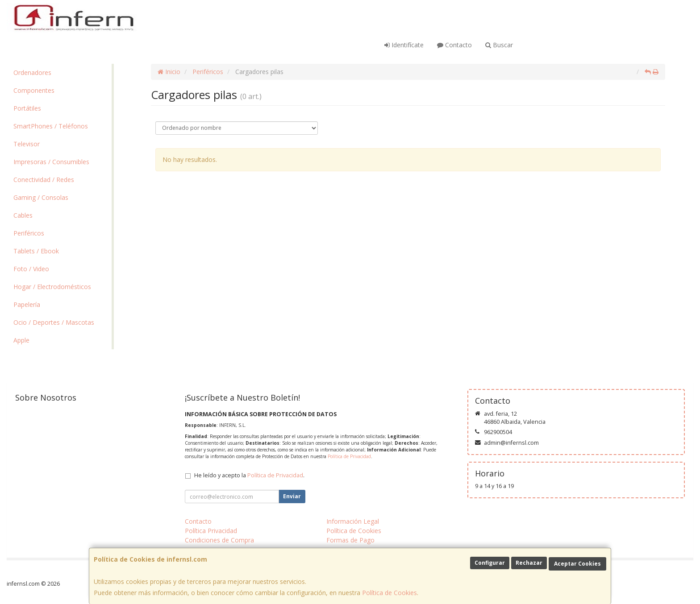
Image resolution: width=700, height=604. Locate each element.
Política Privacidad (211, 531)
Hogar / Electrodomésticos (52, 287)
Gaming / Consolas (41, 197)
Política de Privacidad (349, 456)
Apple (21, 340)
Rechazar (529, 563)
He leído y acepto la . (249, 475)
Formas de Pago (350, 540)
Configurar (490, 563)
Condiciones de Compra (219, 540)
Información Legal (353, 521)
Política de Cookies (390, 593)
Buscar (499, 45)
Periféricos (29, 233)
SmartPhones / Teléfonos (51, 126)
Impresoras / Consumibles (51, 162)
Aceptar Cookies (577, 564)
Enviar (292, 496)
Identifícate (404, 45)
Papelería (27, 304)
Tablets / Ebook (36, 251)
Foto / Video (31, 269)
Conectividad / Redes (44, 180)
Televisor (27, 144)
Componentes (34, 90)
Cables (23, 215)
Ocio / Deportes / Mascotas (54, 322)
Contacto (454, 45)
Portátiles (27, 108)
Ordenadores (32, 72)
